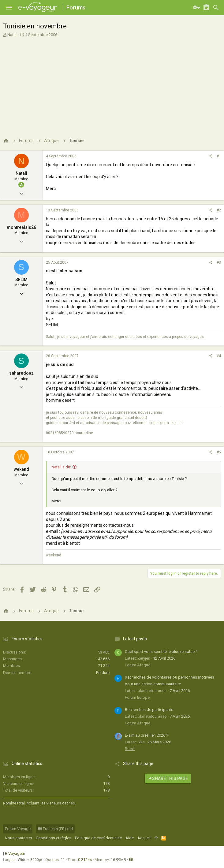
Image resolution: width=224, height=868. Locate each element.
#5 (219, 452)
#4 (219, 356)
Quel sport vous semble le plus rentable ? (161, 652)
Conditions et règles (54, 838)
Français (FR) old (55, 829)
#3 (219, 262)
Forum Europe (137, 697)
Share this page (168, 778)
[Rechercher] (216, 8)
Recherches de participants (149, 710)
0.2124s (85, 860)
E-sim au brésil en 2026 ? (147, 735)
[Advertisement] (111, 83)
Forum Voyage (18, 829)
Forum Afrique (138, 665)
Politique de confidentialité (98, 838)
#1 (219, 156)
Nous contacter (19, 838)
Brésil (130, 749)
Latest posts (135, 639)
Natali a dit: (61, 467)
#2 (219, 210)
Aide (130, 838)
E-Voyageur (15, 853)
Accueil (144, 838)
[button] (9, 8)
